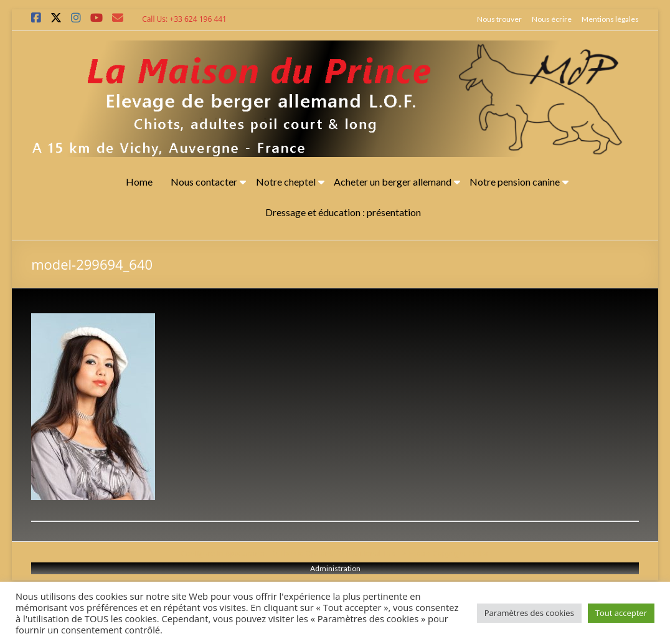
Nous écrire (552, 19)
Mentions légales (610, 19)
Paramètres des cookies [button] (529, 613)
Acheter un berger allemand (393, 182)
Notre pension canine (515, 182)
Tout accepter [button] (621, 613)
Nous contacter (204, 182)
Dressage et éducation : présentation (343, 212)
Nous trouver (499, 19)
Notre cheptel (286, 182)
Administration (335, 568)
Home (139, 182)
